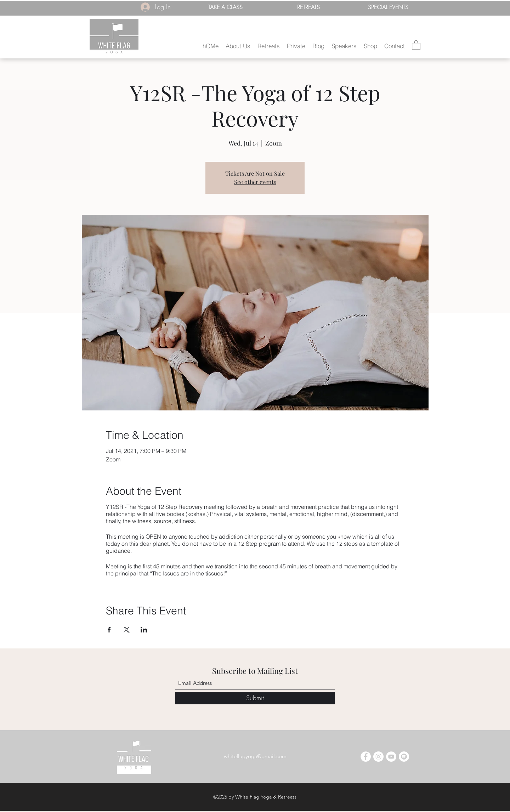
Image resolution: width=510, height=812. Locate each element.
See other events (255, 182)
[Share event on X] (127, 630)
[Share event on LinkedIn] (144, 630)
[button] (238, 46)
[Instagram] (378, 757)
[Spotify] (404, 757)
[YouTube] (391, 757)
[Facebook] (366, 757)
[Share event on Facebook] (109, 630)
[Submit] (255, 698)
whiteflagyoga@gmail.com (255, 756)
